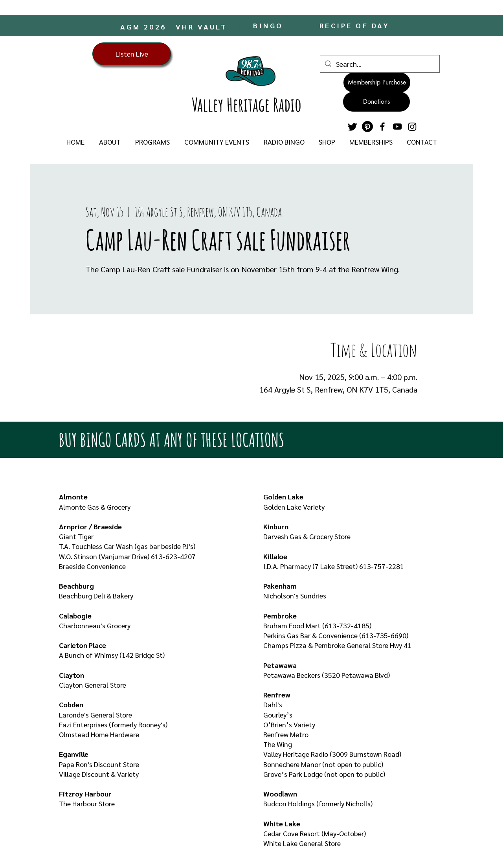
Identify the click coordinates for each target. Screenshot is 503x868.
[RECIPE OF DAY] (355, 25)
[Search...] (379, 64)
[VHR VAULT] (202, 26)
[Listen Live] (132, 54)
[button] (110, 142)
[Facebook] (382, 127)
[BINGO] (269, 25)
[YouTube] (397, 127)
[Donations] (376, 102)
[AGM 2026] (144, 26)
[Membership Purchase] (377, 83)
